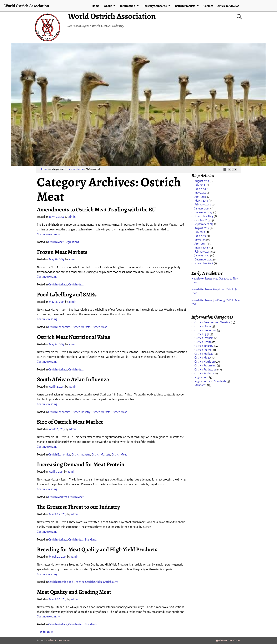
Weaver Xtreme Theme (230, 640)
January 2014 (202, 209)
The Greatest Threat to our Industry (78, 507)
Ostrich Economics (59, 327)
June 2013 (200, 236)
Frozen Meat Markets (62, 252)
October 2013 (202, 220)
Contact (208, 6)
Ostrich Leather (203, 350)
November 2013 (204, 216)
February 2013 (203, 252)
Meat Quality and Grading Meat (74, 592)
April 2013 (200, 244)
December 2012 (204, 259)
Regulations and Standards (210, 381)
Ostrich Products (185, 6)
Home (96, 6)
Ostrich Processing (205, 365)
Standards (91, 540)
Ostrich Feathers (204, 338)
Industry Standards (155, 6)
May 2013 (200, 240)
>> (234, 169)
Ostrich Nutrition (205, 362)
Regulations (72, 242)
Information (128, 6)
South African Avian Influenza (73, 379)
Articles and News (228, 6)
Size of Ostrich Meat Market (70, 422)
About (108, 6)
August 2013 (202, 228)
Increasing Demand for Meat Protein (81, 464)
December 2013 (204, 212)
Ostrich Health (203, 342)
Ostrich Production (206, 370)
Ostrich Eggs (202, 334)
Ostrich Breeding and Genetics (66, 582)
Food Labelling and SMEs (67, 294)
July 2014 (200, 185)
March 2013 (201, 248)
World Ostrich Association (112, 16)
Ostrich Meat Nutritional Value (74, 337)
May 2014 (200, 193)
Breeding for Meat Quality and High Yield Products (97, 549)
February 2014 (203, 204)
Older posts (45, 632)
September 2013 (204, 224)
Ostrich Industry (81, 412)
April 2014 (200, 197)
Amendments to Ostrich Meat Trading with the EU (96, 209)
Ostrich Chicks (93, 582)
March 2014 (201, 201)
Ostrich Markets (58, 284)
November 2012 (204, 263)
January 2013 (202, 255)
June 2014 (200, 189)
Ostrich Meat (56, 242)
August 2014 (202, 181)
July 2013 (200, 232)
